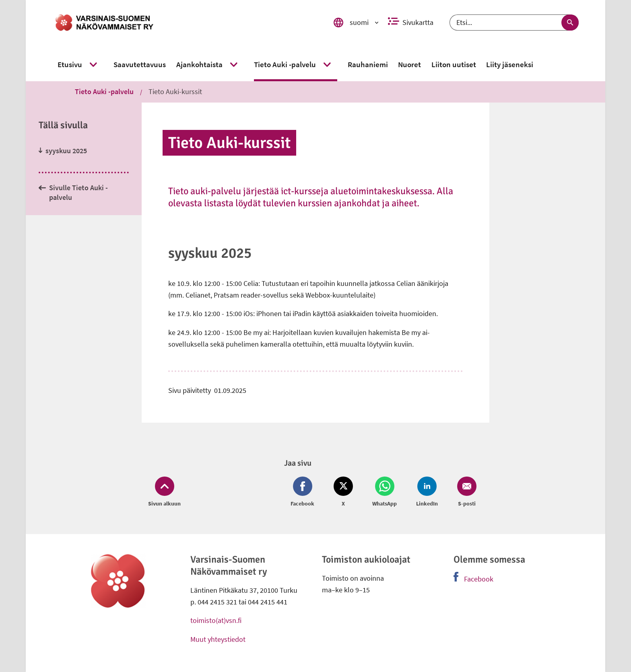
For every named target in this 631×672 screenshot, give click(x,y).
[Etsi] (514, 23)
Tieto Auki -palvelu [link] (104, 91)
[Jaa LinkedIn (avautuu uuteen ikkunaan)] (427, 492)
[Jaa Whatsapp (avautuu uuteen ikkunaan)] (385, 492)
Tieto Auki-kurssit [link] (175, 91)
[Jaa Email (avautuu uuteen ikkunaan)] (465, 492)
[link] (184, 23)
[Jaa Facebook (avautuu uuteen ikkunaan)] (304, 492)
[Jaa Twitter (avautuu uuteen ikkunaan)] (343, 492)
